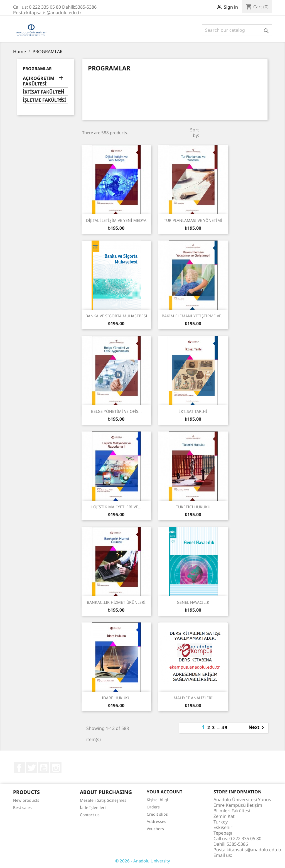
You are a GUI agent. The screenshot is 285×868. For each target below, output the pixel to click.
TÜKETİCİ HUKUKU (193, 507)
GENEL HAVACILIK (193, 602)
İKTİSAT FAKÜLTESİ (44, 92)
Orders (153, 807)
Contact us (90, 815)
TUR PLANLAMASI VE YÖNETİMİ (193, 220)
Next (257, 728)
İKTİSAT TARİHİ (193, 411)
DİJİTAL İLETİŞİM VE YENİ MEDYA (116, 220)
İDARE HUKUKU (116, 698)
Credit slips (157, 814)
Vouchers (155, 829)
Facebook (19, 768)
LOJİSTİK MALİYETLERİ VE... (116, 507)
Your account (164, 792)
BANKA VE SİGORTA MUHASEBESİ (116, 316)
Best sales (22, 807)
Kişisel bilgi (157, 800)
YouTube (44, 768)
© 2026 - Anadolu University (143, 861)
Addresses (156, 821)
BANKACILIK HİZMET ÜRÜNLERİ (116, 602)
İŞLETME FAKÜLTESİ (44, 100)
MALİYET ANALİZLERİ (193, 698)
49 (225, 727)
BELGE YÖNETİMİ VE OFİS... (116, 411)
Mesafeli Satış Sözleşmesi (104, 800)
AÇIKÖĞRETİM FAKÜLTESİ (39, 81)
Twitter (31, 768)
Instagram (56, 768)
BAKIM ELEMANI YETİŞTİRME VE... (193, 316)
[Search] (237, 30)
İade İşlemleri (93, 807)
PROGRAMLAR (37, 68)
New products (26, 800)
